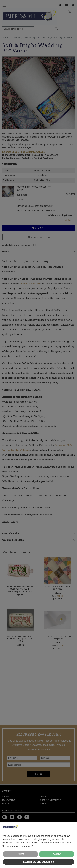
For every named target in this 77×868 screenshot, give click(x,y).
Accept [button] (57, 854)
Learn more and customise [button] (38, 862)
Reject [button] (20, 854)
